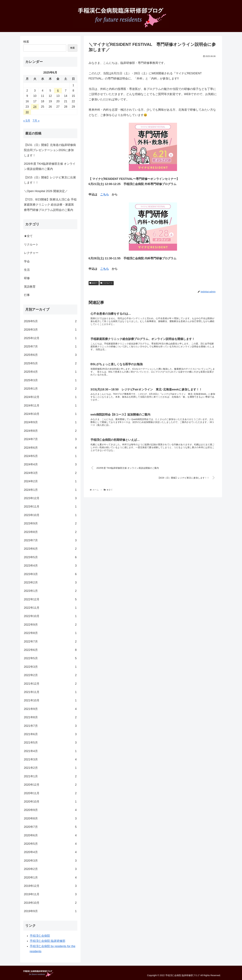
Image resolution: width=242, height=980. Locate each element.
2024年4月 (50, 464)
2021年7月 (50, 726)
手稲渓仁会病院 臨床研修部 (48, 941)
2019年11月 (50, 894)
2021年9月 (50, 709)
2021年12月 (50, 684)
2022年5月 (50, 658)
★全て (94, 283)
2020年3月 (50, 861)
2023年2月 (50, 582)
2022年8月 (50, 633)
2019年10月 (50, 903)
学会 (27, 261)
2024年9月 (50, 422)
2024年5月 (50, 456)
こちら (105, 194)
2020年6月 (50, 835)
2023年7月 (50, 540)
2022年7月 (50, 642)
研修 (27, 278)
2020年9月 (50, 810)
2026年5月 (50, 321)
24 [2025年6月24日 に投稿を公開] (35, 107)
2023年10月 (50, 515)
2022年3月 (50, 667)
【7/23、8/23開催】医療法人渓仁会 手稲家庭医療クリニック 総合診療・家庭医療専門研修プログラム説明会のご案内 (50, 205)
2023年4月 (50, 566)
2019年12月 (50, 886)
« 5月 (27, 121)
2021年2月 (50, 768)
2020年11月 (50, 793)
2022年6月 (50, 650)
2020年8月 (50, 818)
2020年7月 (50, 827)
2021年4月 (50, 751)
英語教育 (30, 287)
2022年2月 (50, 675)
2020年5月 (50, 844)
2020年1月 (50, 878)
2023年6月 (50, 549)
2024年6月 (50, 448)
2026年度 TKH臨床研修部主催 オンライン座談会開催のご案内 (50, 166)
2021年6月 (50, 734)
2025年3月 (50, 380)
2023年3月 (50, 574)
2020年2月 (50, 869)
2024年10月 (50, 414)
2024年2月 (50, 481)
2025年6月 (50, 355)
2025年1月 (50, 389)
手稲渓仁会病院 (40, 936)
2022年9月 (50, 625)
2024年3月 (50, 473)
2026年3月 (50, 330)
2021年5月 (50, 743)
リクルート (107, 283)
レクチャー (31, 253)
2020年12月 (50, 785)
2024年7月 (50, 439)
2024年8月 (50, 431)
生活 (27, 270)
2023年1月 (50, 591)
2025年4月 (50, 372)
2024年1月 (50, 490)
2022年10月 (50, 616)
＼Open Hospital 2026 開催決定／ (46, 191)
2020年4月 (50, 852)
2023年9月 (50, 523)
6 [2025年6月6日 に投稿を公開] (58, 91)
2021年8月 (50, 717)
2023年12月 (50, 498)
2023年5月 (50, 557)
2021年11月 (50, 692)
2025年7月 (50, 347)
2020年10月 (50, 802)
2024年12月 (50, 397)
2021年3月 (50, 759)
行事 (27, 295)
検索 (26, 42)
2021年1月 (50, 776)
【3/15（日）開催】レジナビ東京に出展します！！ (50, 180)
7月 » (36, 121)
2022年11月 (50, 608)
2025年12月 (50, 338)
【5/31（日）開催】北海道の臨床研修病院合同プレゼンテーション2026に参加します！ (50, 150)
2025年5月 (50, 363)
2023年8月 (50, 532)
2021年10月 (50, 700)
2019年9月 (50, 911)
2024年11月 (50, 406)
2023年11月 (50, 507)
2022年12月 (50, 599)
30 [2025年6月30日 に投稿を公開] (27, 112)
